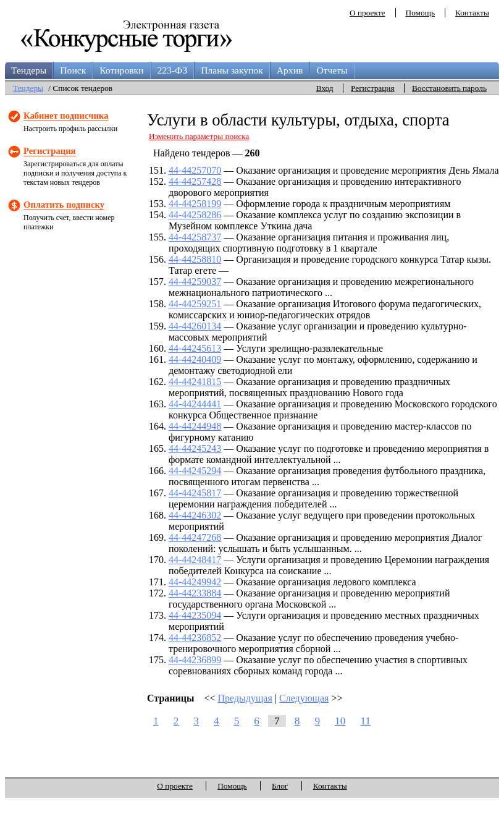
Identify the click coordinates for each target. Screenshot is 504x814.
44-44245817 (195, 493)
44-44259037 (195, 282)
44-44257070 (195, 170)
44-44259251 (195, 304)
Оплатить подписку (64, 205)
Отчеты (332, 70)
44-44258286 (195, 215)
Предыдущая (245, 698)
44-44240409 (195, 359)
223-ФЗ (173, 70)
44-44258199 (195, 204)
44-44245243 (195, 448)
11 (365, 721)
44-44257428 (195, 181)
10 (340, 721)
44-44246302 (195, 515)
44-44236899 (195, 660)
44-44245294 (195, 471)
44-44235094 (195, 615)
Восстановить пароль (449, 88)
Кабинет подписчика (66, 116)
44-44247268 (195, 537)
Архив (290, 70)
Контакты (472, 13)
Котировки (121, 70)
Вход (325, 88)
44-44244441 (195, 404)
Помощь (420, 13)
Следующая (304, 698)
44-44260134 (195, 326)
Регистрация (373, 88)
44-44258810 (195, 259)
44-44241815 (195, 382)
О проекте (367, 13)
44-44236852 (195, 638)
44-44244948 (195, 426)
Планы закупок (232, 70)
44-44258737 (195, 237)
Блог (280, 786)
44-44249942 (195, 582)
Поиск (73, 70)
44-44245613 (195, 348)
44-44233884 (195, 593)
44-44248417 (195, 560)
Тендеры (29, 70)
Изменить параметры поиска (199, 136)
